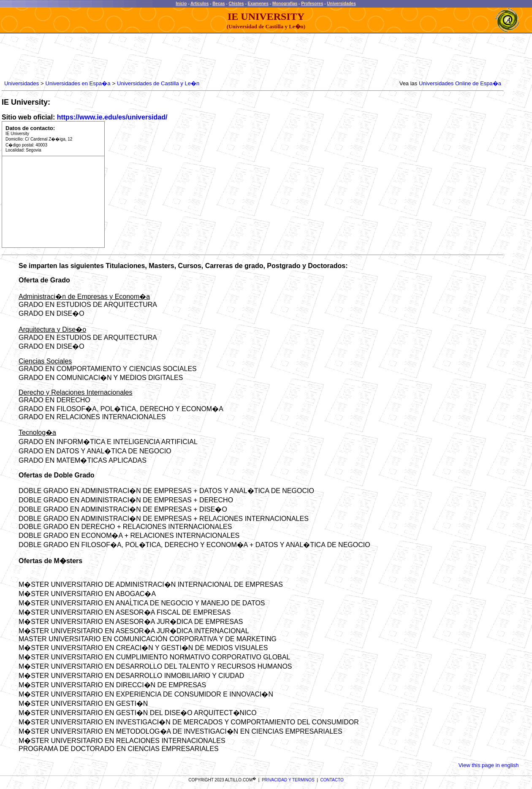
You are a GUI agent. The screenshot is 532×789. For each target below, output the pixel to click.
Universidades (341, 4)
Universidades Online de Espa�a (460, 83)
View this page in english (489, 765)
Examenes (258, 4)
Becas (218, 4)
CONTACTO (332, 780)
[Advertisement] (156, 57)
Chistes (236, 4)
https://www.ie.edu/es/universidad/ (112, 117)
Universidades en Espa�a (78, 83)
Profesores (312, 4)
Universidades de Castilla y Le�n (158, 83)
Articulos (199, 4)
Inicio (181, 4)
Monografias (285, 4)
